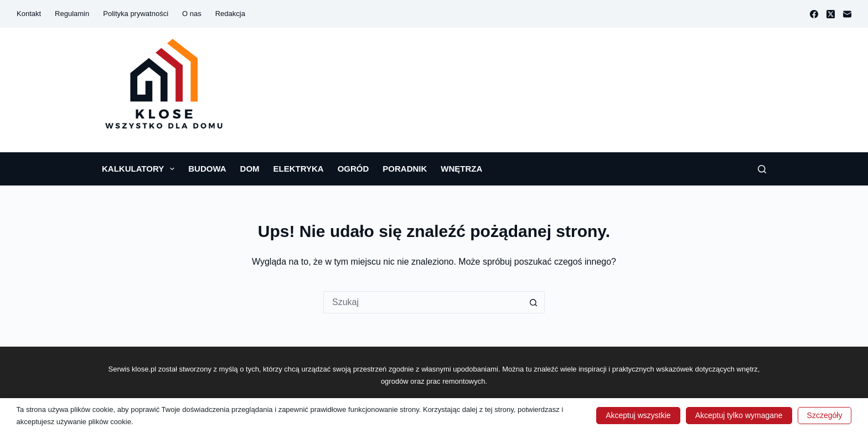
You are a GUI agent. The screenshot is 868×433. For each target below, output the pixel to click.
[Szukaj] (762, 169)
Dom (250, 169)
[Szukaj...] (423, 302)
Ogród (353, 169)
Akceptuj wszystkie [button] (638, 415)
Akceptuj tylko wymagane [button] (739, 415)
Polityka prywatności (136, 14)
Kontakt (29, 14)
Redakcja (230, 14)
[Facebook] (814, 14)
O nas (192, 14)
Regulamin (72, 14)
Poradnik (405, 169)
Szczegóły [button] (825, 415)
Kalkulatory (140, 169)
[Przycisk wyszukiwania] (534, 302)
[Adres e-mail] (847, 14)
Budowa (207, 169)
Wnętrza (461, 169)
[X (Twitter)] (831, 14)
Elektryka (299, 169)
